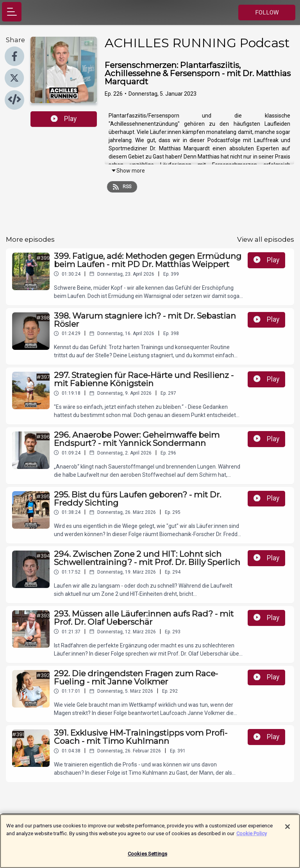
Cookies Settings (147, 858)
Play (64, 119)
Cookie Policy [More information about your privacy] (252, 837)
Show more (128, 171)
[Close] (287, 831)
